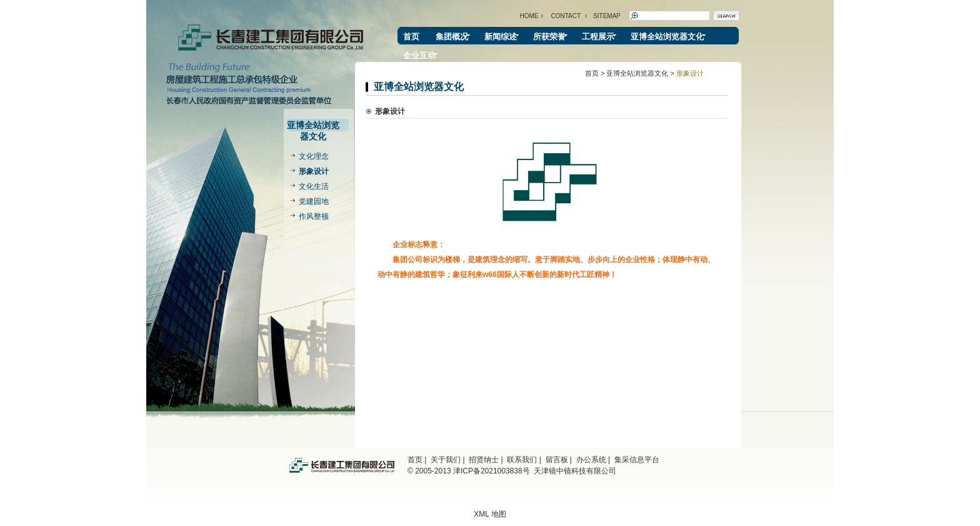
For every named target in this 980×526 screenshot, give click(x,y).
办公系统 (591, 460)
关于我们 (446, 460)
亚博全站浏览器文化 (667, 37)
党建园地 (314, 201)
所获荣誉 (549, 37)
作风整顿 (314, 216)
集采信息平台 (637, 460)
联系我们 (522, 460)
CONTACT (566, 16)
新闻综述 (501, 37)
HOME (529, 16)
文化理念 (314, 156)
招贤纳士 (484, 460)
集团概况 (452, 37)
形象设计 (314, 171)
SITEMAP (607, 16)
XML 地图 (490, 514)
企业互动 (419, 55)
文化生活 (314, 186)
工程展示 (598, 37)
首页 (411, 37)
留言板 (557, 460)
